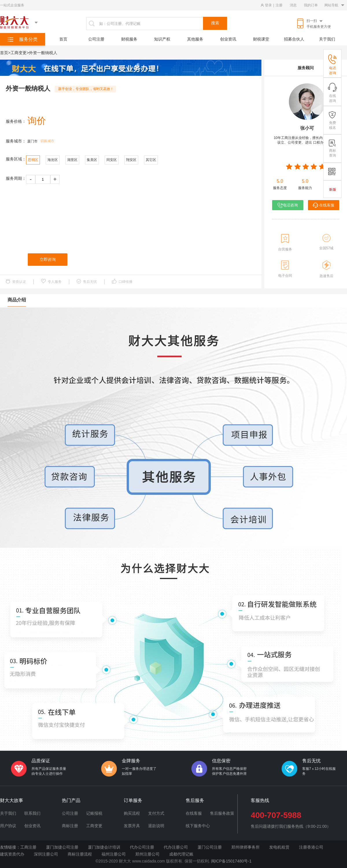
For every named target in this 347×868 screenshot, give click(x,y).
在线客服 (324, 205)
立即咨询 (48, 259)
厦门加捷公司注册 (62, 847)
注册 (279, 5)
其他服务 (195, 39)
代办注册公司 (176, 847)
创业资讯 (228, 39)
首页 (63, 39)
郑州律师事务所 (246, 847)
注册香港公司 (311, 847)
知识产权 (162, 39)
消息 (293, 5)
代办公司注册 (142, 847)
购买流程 (132, 813)
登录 (268, 5)
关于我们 (327, 39)
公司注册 (96, 39)
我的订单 (311, 5)
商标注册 (70, 826)
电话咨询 (288, 205)
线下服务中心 (198, 826)
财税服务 (129, 39)
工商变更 (94, 826)
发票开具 (132, 826)
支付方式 (156, 813)
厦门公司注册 (210, 847)
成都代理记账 (181, 854)
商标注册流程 (80, 854)
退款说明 (156, 826)
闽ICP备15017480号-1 (231, 861)
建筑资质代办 (12, 854)
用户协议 (8, 826)
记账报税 (94, 813)
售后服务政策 (222, 813)
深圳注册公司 (46, 854)
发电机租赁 (279, 847)
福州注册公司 (114, 854)
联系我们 (32, 813)
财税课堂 (261, 39)
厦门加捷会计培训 (104, 847)
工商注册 (28, 847)
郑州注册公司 (147, 854)
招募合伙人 (294, 39)
